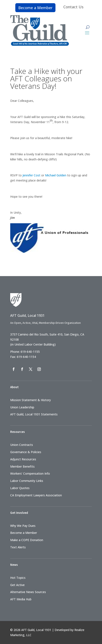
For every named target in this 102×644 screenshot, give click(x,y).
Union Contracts (22, 445)
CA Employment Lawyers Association (36, 495)
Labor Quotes (20, 488)
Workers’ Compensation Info (30, 473)
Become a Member (35, 8)
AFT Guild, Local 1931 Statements (34, 414)
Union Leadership (22, 407)
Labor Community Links (27, 481)
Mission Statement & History (30, 400)
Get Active (17, 585)
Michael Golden (56, 175)
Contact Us (73, 7)
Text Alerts (18, 547)
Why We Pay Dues (23, 526)
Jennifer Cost (31, 175)
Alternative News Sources (28, 592)
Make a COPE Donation (27, 540)
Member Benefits (22, 466)
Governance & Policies (26, 452)
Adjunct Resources (23, 459)
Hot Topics (18, 578)
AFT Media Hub (21, 599)
